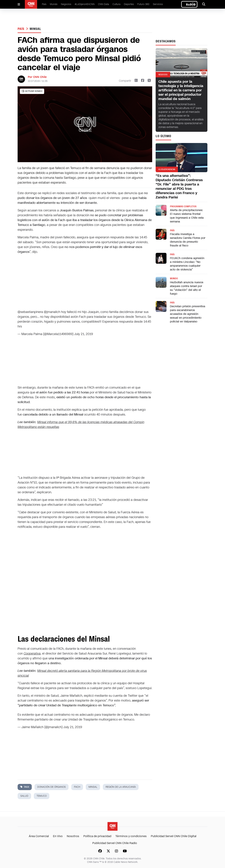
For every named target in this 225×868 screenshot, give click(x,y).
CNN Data (104, 4)
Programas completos (183, 206)
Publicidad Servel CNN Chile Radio (115, 843)
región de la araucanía (121, 787)
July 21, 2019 (84, 334)
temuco (42, 796)
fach (77, 787)
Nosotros (73, 836)
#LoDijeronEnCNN (85, 4)
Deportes (129, 4)
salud (24, 796)
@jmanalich (52, 312)
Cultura (116, 4)
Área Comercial (39, 836)
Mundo (54, 4)
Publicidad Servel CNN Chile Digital (174, 836)
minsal (35, 29)
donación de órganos (52, 787)
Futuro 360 (143, 4)
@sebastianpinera (30, 312)
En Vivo (58, 836)
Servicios (158, 4)
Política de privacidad (97, 836)
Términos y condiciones (131, 836)
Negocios (66, 4)
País (44, 4)
